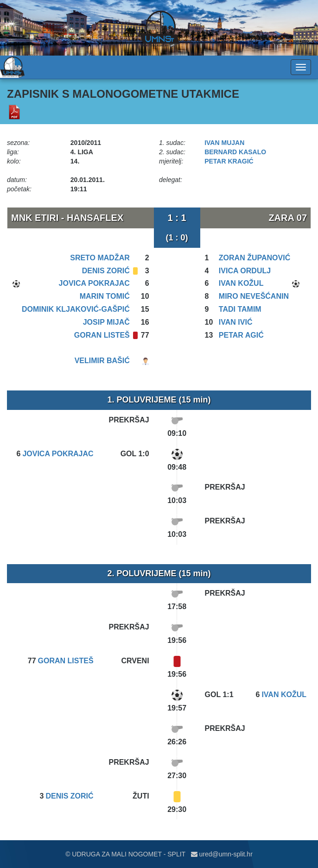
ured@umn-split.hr (222, 854)
